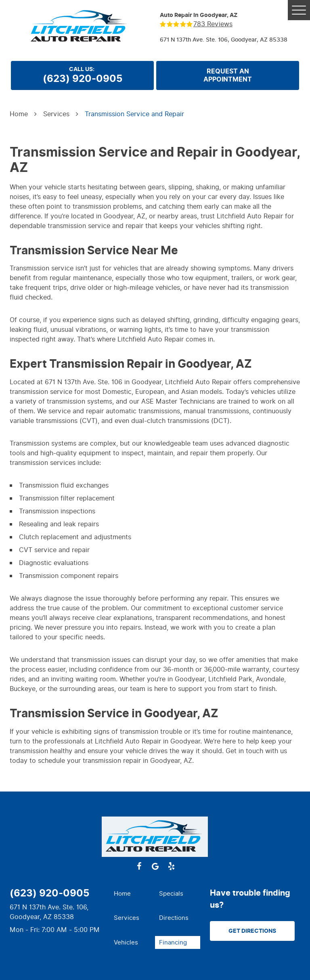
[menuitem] (132, 894)
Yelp (171, 866)
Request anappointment (228, 75)
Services (56, 114)
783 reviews (213, 24)
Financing (173, 942)
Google (155, 866)
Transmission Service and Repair (134, 114)
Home (19, 114)
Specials (171, 894)
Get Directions (252, 931)
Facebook (139, 866)
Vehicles (126, 942)
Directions (174, 918)
